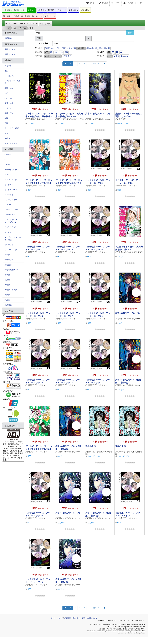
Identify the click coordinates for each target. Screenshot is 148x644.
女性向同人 (42, 10)
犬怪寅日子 (32, 186)
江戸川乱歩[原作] (94, 452)
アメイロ (8, 175)
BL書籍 (51, 10)
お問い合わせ (92, 618)
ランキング (32, 24)
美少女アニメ (50, 16)
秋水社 (7, 275)
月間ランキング (11, 54)
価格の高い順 (104, 48)
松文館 (7, 280)
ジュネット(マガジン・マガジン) (12, 221)
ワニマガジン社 (11, 250)
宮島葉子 (31, 119)
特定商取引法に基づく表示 (75, 618)
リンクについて (57, 618)
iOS (116, 56)
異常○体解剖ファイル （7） (68, 513)
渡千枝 (60, 119)
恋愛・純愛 (9, 103)
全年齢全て (67, 56)
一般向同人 (7, 10)
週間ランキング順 (52, 48)
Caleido (8, 155)
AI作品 (17, 16)
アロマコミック (11, 180)
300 (66, 52)
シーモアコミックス (12, 210)
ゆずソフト (9, 245)
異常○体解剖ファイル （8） (128, 313)
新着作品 (8, 38)
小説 (6, 71)
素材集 (16, 10)
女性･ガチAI (73, 10)
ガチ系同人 (85, 10)
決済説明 (13, 420)
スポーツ (8, 93)
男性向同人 (7, 16)
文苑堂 (7, 300)
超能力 (7, 138)
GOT (29, 190)
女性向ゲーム (61, 10)
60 (51, 52)
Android (125, 56)
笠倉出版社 (9, 260)
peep (108, 119)
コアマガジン (10, 205)
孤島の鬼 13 (91, 446)
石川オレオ (92, 119)
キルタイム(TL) (11, 190)
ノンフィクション (12, 143)
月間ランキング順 (69, 48)
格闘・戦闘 (9, 88)
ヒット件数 (44, 43)
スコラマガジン (11, 227)
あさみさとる (76, 119)
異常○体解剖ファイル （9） (98, 114)
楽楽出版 (8, 305)
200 (61, 52)
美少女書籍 (26, 16)
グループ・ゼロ (123, 124)
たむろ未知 (122, 119)
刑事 (6, 123)
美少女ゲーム (37, 16)
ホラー (7, 133)
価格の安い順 (92, 48)
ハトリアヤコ (42, 186)
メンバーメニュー (17, 24)
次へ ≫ (96, 64)
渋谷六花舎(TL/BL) (12, 270)
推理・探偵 (9, 113)
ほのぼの (8, 98)
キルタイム (9, 185)
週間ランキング (11, 49)
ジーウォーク (10, 215)
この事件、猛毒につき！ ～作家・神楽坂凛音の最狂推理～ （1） (39, 116)
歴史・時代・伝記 (12, 128)
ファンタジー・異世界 (12, 82)
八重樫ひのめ (40, 119)
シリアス (8, 108)
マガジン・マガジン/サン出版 (13, 238)
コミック (31, 10)
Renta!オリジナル (12, 170)
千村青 (120, 252)
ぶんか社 (31, 124)
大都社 (7, 285)
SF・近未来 (9, 76)
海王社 (7, 255)
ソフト (23, 10)
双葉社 (7, 295)
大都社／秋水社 (11, 290)
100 (56, 52)
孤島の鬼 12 (121, 446)
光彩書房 (8, 265)
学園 (6, 118)
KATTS (7, 165)
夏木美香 (67, 119)
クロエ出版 (9, 195)
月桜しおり (101, 119)
